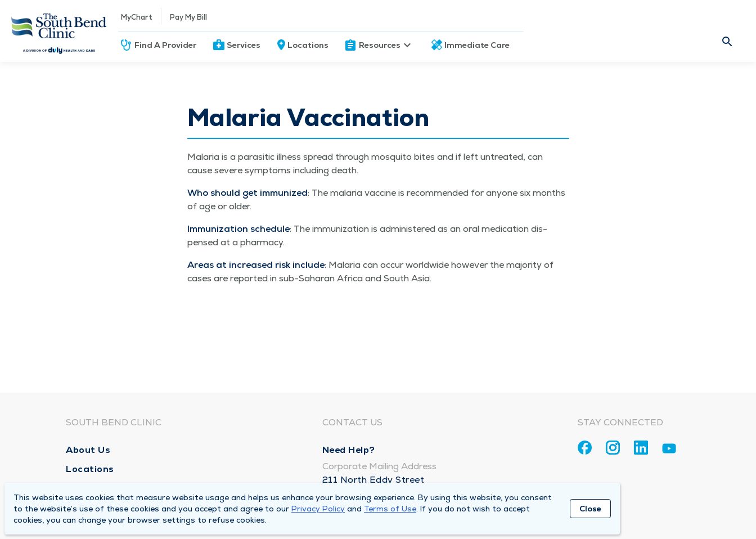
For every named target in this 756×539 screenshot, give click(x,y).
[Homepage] (59, 31)
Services (244, 45)
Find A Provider (165, 45)
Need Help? (349, 450)
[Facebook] (585, 448)
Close (590, 509)
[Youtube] (669, 450)
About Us (88, 450)
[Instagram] (613, 448)
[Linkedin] (641, 448)
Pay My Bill (188, 17)
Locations (308, 45)
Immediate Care (477, 45)
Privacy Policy (318, 509)
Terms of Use (390, 509)
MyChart (137, 17)
